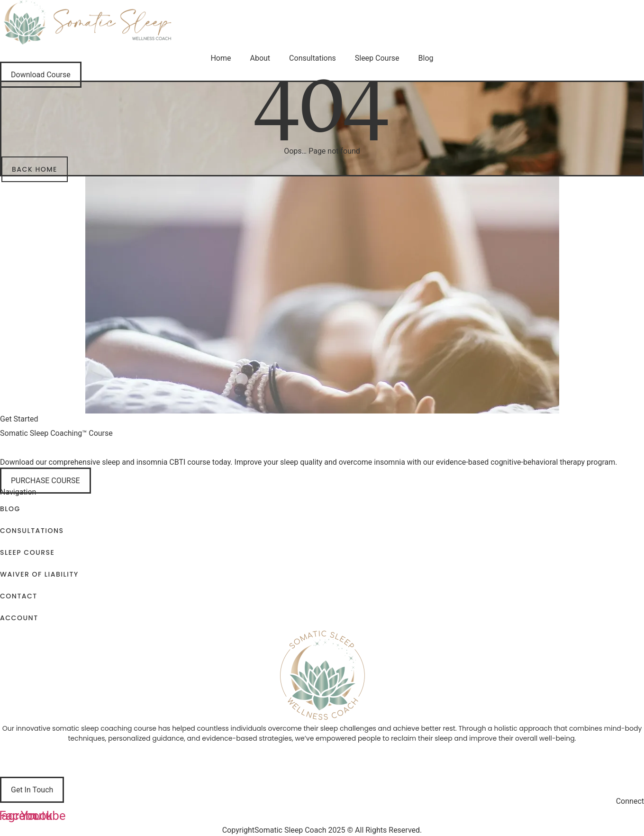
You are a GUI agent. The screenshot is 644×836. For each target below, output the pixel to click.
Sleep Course (377, 58)
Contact (19, 596)
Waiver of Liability (39, 574)
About (260, 58)
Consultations (313, 58)
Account (19, 618)
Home (221, 58)
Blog (426, 58)
